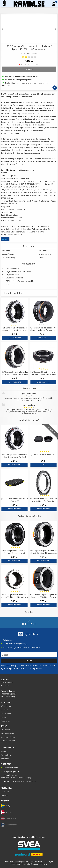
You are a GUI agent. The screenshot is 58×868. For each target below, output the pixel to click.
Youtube (4, 795)
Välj (43, 465)
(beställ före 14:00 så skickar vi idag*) (16, 778)
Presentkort (5, 721)
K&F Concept (32, 54)
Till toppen (29, 623)
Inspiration (5, 759)
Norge (6, 812)
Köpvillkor (4, 710)
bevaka (29, 69)
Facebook (5, 792)
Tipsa (5, 239)
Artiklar (3, 751)
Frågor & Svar (6, 706)
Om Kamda (5, 730)
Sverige (6, 806)
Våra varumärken (7, 733)
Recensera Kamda (8, 737)
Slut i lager (29, 64)
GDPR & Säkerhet (8, 741)
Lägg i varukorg (15, 338)
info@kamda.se (7, 683)
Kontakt (4, 717)
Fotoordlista (6, 755)
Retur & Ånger (6, 713)
